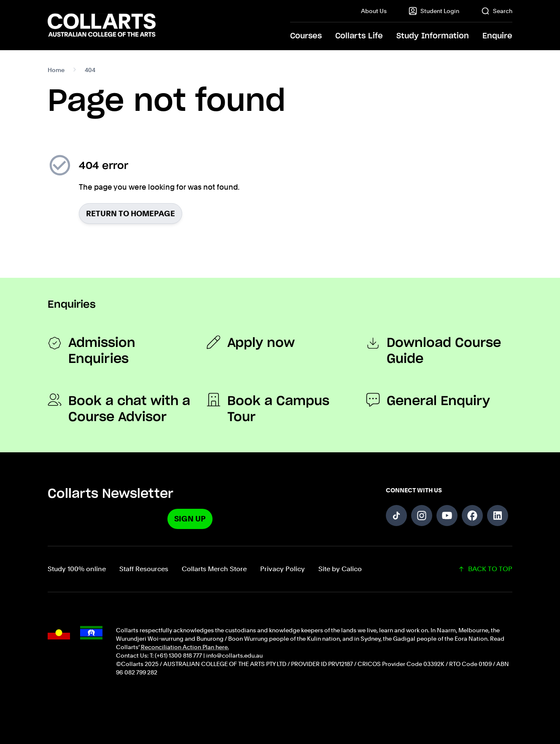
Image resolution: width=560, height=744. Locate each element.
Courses (306, 36)
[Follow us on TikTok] (396, 516)
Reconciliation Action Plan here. (185, 647)
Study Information (433, 36)
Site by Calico (340, 569)
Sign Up (190, 519)
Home (56, 70)
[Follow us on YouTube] (447, 516)
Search (497, 11)
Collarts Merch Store (214, 569)
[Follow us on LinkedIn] (498, 516)
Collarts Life (359, 36)
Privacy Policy (283, 569)
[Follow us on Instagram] (422, 516)
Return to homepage (131, 214)
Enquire (497, 36)
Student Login (434, 11)
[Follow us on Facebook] (472, 516)
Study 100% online (77, 569)
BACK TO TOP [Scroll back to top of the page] (485, 569)
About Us (374, 11)
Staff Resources (144, 569)
